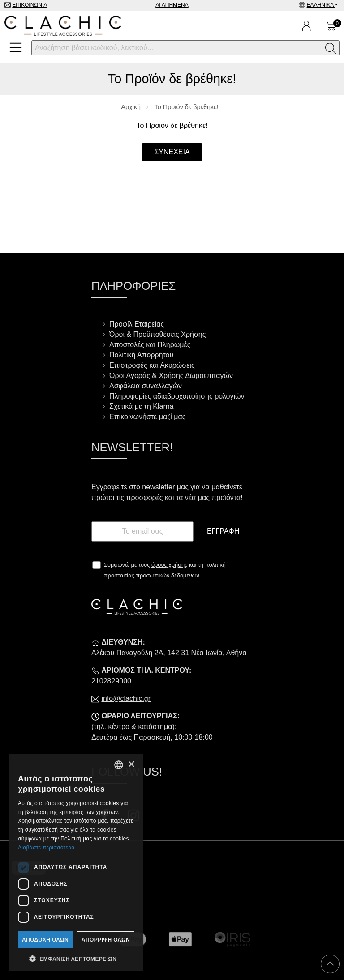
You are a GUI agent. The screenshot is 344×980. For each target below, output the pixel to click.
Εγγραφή (223, 531)
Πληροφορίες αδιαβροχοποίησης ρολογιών (177, 396)
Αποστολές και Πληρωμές (150, 345)
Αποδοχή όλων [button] (45, 940)
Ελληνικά (321, 5)
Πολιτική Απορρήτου (141, 355)
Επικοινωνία (30, 5)
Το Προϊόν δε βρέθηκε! (187, 107)
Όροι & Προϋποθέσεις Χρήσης (157, 334)
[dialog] (76, 862)
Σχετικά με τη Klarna (142, 406)
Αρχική (131, 107)
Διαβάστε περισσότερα (46, 848)
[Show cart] (331, 26)
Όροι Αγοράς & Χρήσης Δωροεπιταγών (171, 375)
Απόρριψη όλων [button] (106, 940)
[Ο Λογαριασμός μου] (306, 26)
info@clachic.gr (126, 698)
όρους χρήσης (170, 565)
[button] (76, 958)
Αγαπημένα (172, 5)
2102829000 (111, 681)
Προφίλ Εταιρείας (137, 324)
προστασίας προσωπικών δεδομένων (152, 575)
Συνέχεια (172, 152)
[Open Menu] (16, 47)
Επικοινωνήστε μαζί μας (147, 417)
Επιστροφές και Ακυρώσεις (152, 365)
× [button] (131, 765)
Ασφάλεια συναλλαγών (146, 386)
